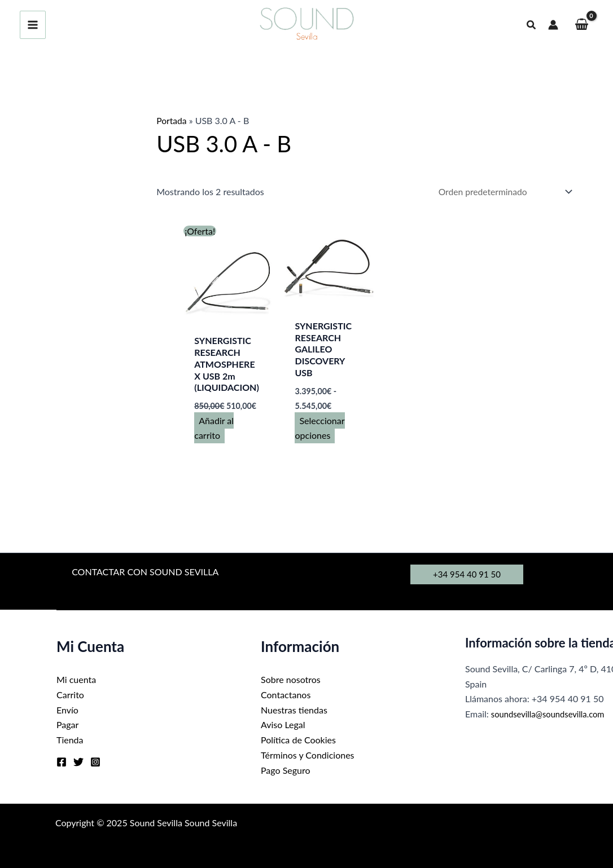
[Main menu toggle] (33, 25)
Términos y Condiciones (308, 755)
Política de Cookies (298, 740)
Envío (67, 710)
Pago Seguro (286, 770)
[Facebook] (62, 762)
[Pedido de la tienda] (501, 192)
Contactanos (286, 695)
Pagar (67, 725)
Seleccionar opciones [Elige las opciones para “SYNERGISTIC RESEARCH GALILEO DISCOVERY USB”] (320, 428)
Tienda (70, 740)
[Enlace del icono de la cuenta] (553, 25)
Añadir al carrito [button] (214, 428)
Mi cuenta (76, 680)
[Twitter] (78, 762)
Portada (172, 120)
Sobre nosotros (291, 680)
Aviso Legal (283, 725)
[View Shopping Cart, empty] (581, 25)
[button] (532, 25)
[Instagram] (95, 762)
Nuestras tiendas (294, 710)
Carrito (70, 695)
